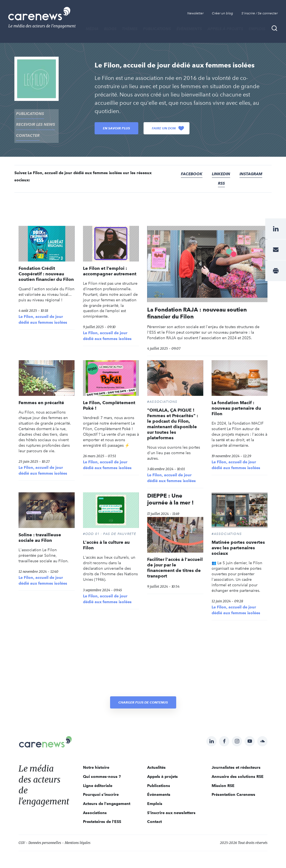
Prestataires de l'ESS (102, 815)
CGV (22, 836)
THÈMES (130, 29)
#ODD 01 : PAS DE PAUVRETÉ (110, 527)
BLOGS (110, 29)
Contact (154, 815)
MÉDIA (92, 29)
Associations (95, 806)
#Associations (162, 395)
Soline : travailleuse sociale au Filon (40, 531)
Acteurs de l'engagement (107, 797)
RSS (221, 177)
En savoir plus (116, 128)
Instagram (251, 167)
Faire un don (168, 128)
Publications (157, 29)
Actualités (156, 761)
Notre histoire (96, 761)
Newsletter (195, 13)
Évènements (189, 29)
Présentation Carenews (233, 788)
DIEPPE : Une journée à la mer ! (170, 492)
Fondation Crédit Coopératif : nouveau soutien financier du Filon (46, 267)
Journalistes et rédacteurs (236, 761)
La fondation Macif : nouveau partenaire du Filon (236, 402)
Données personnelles (45, 836)
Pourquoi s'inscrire (101, 788)
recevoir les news (34, 121)
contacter (26, 130)
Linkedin (221, 167)
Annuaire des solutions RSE (238, 770)
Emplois (257, 29)
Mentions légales (78, 836)
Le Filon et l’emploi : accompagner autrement (110, 264)
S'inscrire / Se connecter (260, 13)
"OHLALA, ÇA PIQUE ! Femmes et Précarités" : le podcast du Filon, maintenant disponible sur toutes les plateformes (173, 417)
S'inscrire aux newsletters (171, 806)
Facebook (192, 167)
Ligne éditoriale (98, 779)
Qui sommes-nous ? (102, 770)
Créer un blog (223, 13)
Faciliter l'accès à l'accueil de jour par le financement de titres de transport (175, 561)
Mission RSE (223, 779)
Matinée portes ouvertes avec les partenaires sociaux (238, 541)
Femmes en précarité (41, 396)
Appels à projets (225, 29)
